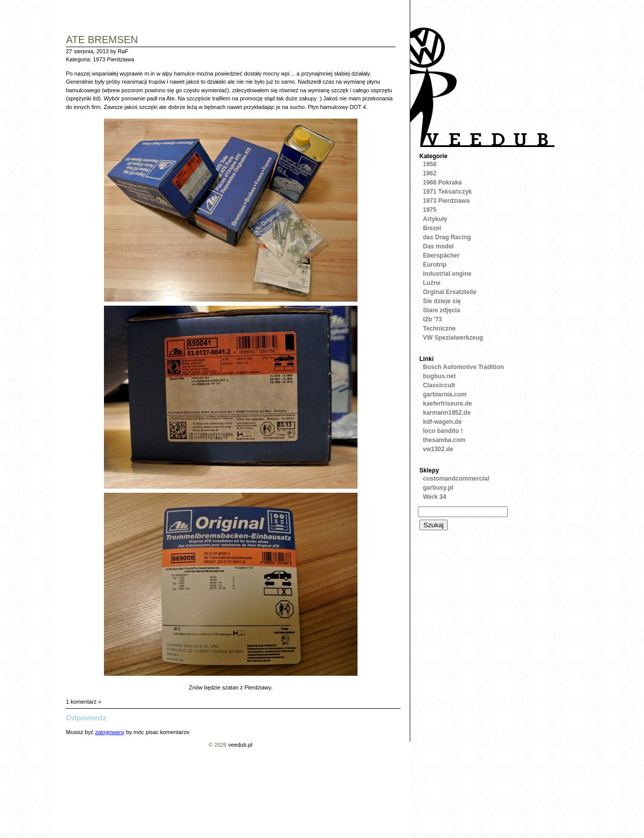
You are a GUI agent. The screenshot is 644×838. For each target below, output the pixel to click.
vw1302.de (438, 449)
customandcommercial (456, 479)
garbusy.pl (438, 488)
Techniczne (439, 329)
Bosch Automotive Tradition (463, 367)
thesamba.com (444, 440)
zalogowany (110, 732)
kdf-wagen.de (442, 422)
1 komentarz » (84, 702)
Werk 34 (435, 497)
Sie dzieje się (442, 301)
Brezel (432, 228)
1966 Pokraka (442, 183)
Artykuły (435, 219)
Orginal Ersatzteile (450, 292)
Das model (438, 246)
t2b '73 (433, 319)
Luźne (432, 283)
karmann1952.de (447, 413)
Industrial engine (447, 274)
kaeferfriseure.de (448, 404)
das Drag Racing (447, 237)
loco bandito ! (443, 431)
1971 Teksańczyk (448, 192)
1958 (430, 164)
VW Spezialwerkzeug (453, 338)
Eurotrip (435, 265)
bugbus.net (439, 376)
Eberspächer (441, 256)
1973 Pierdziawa (113, 59)
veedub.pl (240, 745)
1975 (430, 210)
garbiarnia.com (445, 394)
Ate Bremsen (102, 40)
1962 (430, 173)
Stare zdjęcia (441, 310)
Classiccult (439, 385)
